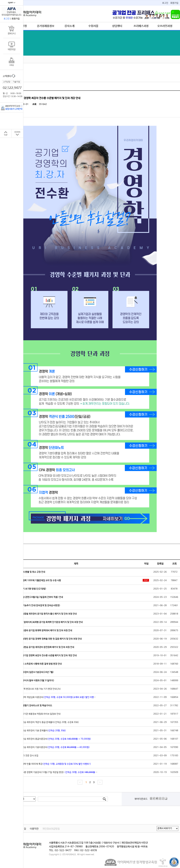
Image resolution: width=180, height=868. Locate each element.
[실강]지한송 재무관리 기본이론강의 (52, 747)
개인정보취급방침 (51, 829)
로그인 (165, 3)
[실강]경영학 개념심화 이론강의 (56, 697)
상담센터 (117, 26)
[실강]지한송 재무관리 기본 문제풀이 (40, 731)
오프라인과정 (165, 26)
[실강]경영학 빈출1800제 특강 (53, 764)
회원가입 (174, 3)
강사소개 (69, 26)
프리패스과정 (141, 26)
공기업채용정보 (46, 26)
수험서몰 (93, 26)
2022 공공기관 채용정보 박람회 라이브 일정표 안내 (37, 714)
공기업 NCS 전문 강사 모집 (26, 756)
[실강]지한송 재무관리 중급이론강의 (53, 739)
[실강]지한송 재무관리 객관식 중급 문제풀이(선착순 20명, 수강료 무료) (47, 722)
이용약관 (34, 829)
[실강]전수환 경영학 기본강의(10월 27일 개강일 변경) (61, 772)
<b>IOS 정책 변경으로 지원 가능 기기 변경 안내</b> (37, 689)
